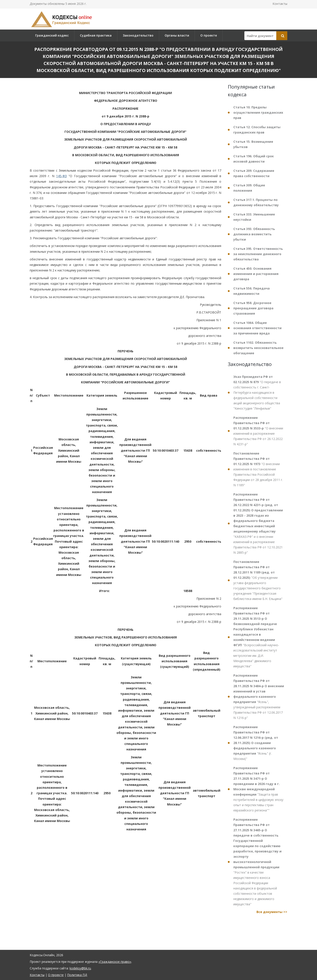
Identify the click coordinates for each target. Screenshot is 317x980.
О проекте (209, 35)
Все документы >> (272, 912)
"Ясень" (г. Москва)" (256, 743)
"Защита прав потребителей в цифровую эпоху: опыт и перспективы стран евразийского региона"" (259, 789)
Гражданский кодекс (52, 35)
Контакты (280, 4)
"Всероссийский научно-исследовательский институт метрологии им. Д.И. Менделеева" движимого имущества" (256, 637)
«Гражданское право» (115, 962)
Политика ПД (77, 975)
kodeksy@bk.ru (80, 968)
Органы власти (177, 35)
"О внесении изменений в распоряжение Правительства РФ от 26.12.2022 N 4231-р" (258, 431)
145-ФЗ (61, 176)
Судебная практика (96, 35)
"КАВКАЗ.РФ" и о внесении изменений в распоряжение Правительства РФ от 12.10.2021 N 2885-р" (258, 523)
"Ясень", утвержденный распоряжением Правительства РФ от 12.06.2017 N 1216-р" (259, 697)
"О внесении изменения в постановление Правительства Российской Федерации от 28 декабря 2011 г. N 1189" (258, 469)
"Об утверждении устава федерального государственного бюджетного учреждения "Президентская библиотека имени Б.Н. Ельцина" (258, 580)
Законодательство (138, 35)
